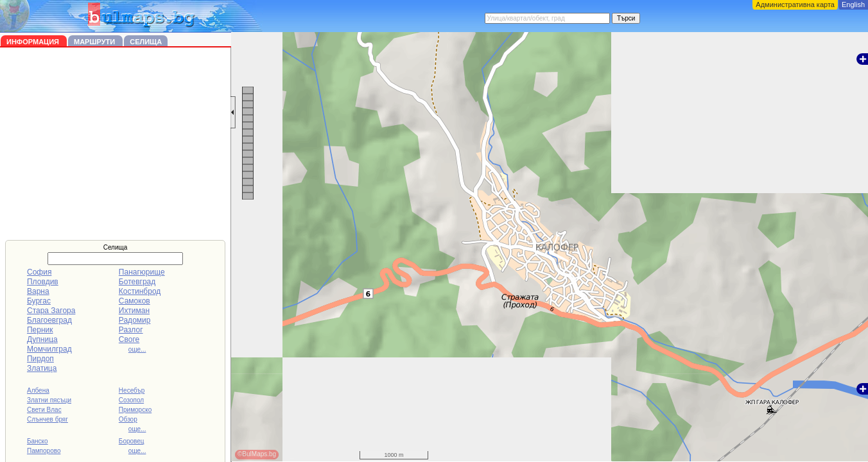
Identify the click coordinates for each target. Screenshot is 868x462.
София (39, 272)
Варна (38, 291)
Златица (42, 368)
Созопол (131, 400)
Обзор (128, 419)
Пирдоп (40, 359)
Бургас (39, 301)
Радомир (135, 320)
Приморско (135, 410)
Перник (40, 330)
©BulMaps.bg (257, 454)
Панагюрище (142, 272)
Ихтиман (134, 311)
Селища (146, 42)
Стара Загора (51, 311)
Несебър (132, 390)
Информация (34, 42)
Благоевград (49, 320)
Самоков (135, 301)
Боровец (132, 441)
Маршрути (95, 42)
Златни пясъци (49, 400)
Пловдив (43, 282)
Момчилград (49, 349)
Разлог (131, 330)
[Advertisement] (116, 144)
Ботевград (137, 282)
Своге (129, 339)
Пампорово (44, 451)
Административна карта (795, 4)
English (853, 4)
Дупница (42, 339)
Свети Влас (44, 410)
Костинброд (140, 291)
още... (137, 349)
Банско (38, 441)
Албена (38, 390)
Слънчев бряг (48, 419)
